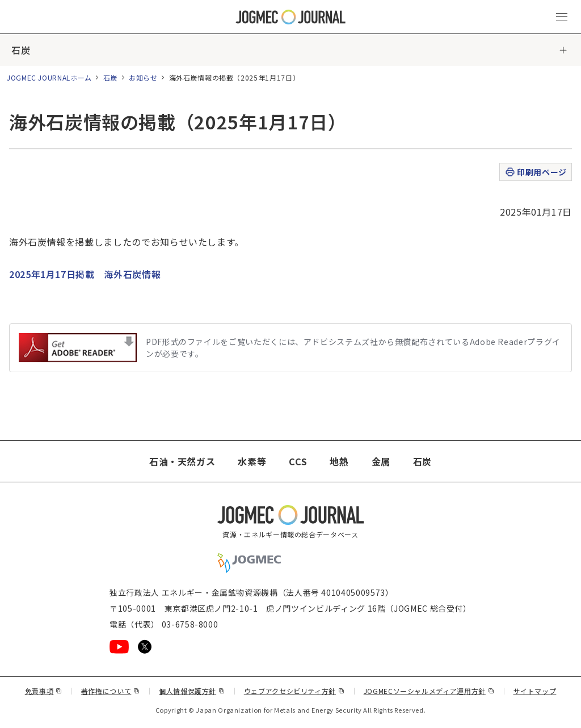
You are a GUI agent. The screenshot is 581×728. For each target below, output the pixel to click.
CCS (298, 461)
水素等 (252, 461)
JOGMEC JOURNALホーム (49, 77)
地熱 (339, 461)
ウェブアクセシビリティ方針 (294, 691)
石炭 (21, 50)
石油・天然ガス (182, 461)
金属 (381, 461)
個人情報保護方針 (192, 691)
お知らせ (143, 77)
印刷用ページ (535, 172)
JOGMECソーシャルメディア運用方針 (429, 691)
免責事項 (44, 691)
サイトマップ (535, 691)
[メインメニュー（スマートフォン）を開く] (562, 17)
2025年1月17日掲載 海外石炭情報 (85, 274)
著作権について (111, 691)
